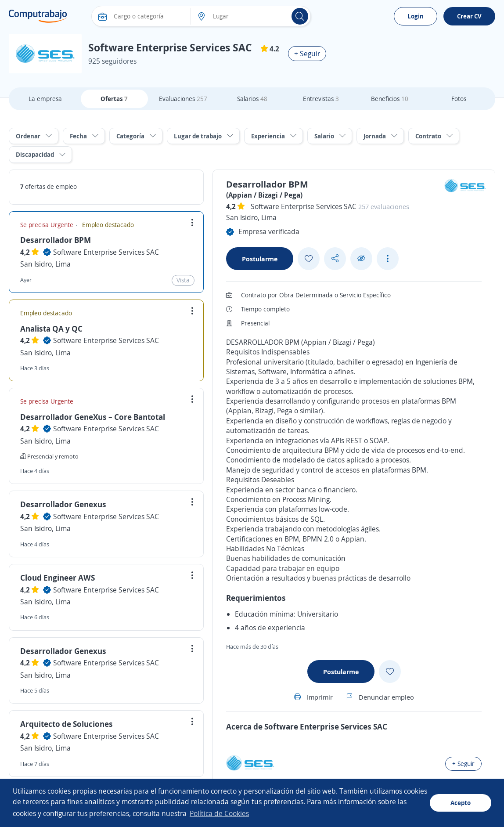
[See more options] (388, 259)
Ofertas (114, 99)
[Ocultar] (361, 258)
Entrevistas (321, 99)
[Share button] (335, 258)
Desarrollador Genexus (63, 504)
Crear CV (469, 16)
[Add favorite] (309, 259)
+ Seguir (307, 54)
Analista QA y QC (51, 329)
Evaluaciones (183, 99)
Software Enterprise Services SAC (106, 252)
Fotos (459, 99)
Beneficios (390, 99)
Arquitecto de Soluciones (67, 724)
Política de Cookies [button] (219, 813)
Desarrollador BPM (56, 240)
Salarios (252, 99)
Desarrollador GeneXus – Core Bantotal (93, 417)
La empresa (45, 99)
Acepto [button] (461, 803)
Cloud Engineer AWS (58, 578)
